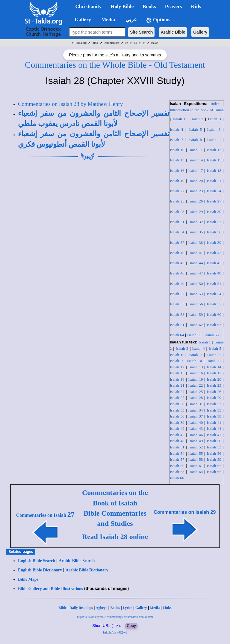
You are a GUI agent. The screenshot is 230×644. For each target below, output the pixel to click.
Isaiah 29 (196, 212)
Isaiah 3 (214, 119)
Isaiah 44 (196, 263)
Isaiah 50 (196, 284)
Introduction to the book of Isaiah (197, 110)
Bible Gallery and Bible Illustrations (50, 589)
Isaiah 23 (196, 191)
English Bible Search (37, 561)
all (136, 43)
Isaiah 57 (214, 304)
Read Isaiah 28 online (115, 537)
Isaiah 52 (177, 294)
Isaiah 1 (179, 119)
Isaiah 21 (214, 181)
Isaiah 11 (196, 150)
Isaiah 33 (214, 222)
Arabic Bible (173, 32)
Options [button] (158, 20)
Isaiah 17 (196, 171)
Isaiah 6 (214, 129)
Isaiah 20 (196, 181)
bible (96, 43)
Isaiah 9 (214, 140)
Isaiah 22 (177, 191)
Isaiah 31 (177, 222)
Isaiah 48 (214, 273)
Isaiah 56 (196, 304)
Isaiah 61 (177, 325)
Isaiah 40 (177, 253)
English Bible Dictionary (40, 570)
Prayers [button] (174, 6)
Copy (131, 626)
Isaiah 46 (177, 273)
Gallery (200, 32)
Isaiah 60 (214, 315)
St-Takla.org (79, 43)
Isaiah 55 (177, 304)
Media (155, 608)
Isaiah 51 (214, 284)
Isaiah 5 (195, 129)
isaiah (155, 43)
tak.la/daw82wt (115, 632)
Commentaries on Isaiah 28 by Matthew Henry (70, 104)
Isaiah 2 (197, 119)
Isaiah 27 (214, 201)
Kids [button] (196, 6)
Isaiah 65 (194, 335)
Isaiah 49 (177, 284)
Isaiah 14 (196, 160)
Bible (62, 608)
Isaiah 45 (214, 263)
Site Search (141, 32)
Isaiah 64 (177, 335)
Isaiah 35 (196, 232)
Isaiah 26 (196, 201)
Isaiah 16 (177, 171)
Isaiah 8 (195, 140)
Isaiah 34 (177, 232)
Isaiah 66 (212, 335)
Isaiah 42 (214, 253)
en (127, 43)
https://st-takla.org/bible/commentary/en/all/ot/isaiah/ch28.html (115, 617)
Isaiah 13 (177, 160)
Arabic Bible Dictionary (87, 570)
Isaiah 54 (214, 294)
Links (167, 608)
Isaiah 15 (214, 160)
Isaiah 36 (214, 232)
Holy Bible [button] (122, 6)
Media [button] (108, 20)
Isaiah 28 (177, 212)
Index (215, 104)
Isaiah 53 (196, 294)
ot (144, 43)
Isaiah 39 (214, 243)
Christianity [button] (89, 6)
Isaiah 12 (214, 150)
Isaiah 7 (176, 140)
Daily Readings (81, 608)
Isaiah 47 (196, 273)
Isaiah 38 (196, 243)
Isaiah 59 (196, 315)
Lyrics (128, 608)
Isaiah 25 (177, 201)
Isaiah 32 (196, 222)
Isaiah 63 (214, 325)
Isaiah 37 (177, 243)
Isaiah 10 (177, 150)
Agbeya (102, 608)
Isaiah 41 (196, 253)
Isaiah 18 (214, 171)
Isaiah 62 (196, 325)
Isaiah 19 (177, 181)
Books (115, 608)
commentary (112, 43)
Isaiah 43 (177, 263)
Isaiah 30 (214, 212)
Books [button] (149, 6)
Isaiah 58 (177, 315)
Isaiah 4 (176, 129)
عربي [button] (131, 20)
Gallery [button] (81, 20)
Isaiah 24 (214, 191)
